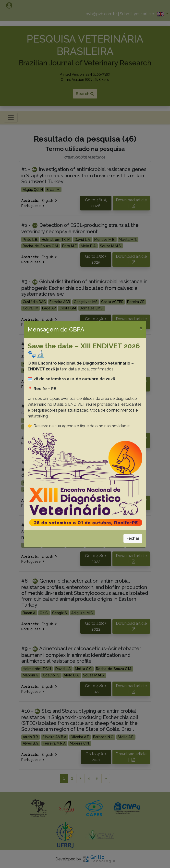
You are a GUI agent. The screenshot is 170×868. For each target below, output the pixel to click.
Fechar (133, 538)
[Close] (141, 328)
